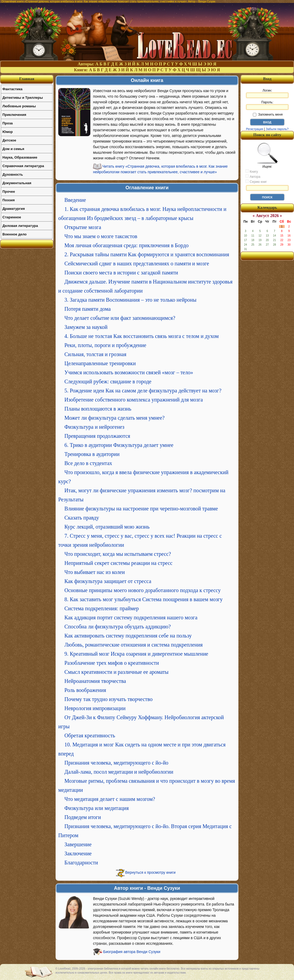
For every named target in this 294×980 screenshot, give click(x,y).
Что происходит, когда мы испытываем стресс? (118, 554)
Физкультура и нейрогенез (94, 427)
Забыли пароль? (277, 129)
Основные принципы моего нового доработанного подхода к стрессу (143, 590)
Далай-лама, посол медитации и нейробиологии (119, 772)
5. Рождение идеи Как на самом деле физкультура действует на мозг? (143, 391)
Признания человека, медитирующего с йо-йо (116, 763)
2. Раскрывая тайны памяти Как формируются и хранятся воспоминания (147, 254)
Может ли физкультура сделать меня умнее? (115, 418)
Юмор (8, 132)
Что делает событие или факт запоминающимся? (120, 318)
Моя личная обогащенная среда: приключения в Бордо (126, 245)
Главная (27, 79)
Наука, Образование (20, 157)
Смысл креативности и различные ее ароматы (116, 672)
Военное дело (15, 234)
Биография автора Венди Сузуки (132, 952)
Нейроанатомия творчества (95, 681)
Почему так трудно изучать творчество (109, 699)
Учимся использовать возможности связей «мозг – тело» (129, 372)
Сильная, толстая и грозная (95, 354)
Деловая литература (20, 226)
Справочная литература (23, 166)
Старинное (12, 217)
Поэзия (9, 200)
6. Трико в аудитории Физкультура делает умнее (119, 445)
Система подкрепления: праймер (102, 608)
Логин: (267, 93)
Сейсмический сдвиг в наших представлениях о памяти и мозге (137, 263)
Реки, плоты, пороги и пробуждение (105, 345)
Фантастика (12, 89)
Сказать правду (82, 518)
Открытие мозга (83, 227)
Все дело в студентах (88, 463)
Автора (253, 176)
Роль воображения (85, 690)
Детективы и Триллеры (23, 98)
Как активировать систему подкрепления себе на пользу (128, 636)
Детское (9, 140)
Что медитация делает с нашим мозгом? (110, 799)
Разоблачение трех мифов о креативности (112, 663)
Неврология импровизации (95, 708)
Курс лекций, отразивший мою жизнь (107, 527)
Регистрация (254, 129)
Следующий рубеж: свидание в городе (108, 381)
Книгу (252, 171)
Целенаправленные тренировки (100, 363)
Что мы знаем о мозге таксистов (101, 236)
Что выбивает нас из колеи (95, 572)
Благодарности (81, 863)
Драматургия (14, 209)
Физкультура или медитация (97, 808)
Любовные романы (19, 106)
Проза (8, 123)
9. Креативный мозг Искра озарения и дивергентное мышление (136, 654)
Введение (75, 200)
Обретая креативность (90, 735)
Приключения (14, 115)
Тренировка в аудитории (92, 454)
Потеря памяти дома (88, 309)
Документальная (17, 183)
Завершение (78, 844)
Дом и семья (13, 149)
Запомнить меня (268, 115)
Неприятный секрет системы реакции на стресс (118, 563)
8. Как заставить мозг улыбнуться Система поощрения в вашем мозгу (144, 599)
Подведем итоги (83, 817)
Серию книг (256, 182)
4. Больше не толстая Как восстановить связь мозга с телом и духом (142, 336)
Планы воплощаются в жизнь (98, 409)
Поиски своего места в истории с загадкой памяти (121, 273)
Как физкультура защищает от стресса (108, 581)
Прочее (9, 192)
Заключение (78, 853)
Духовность (13, 174)
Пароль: (267, 105)
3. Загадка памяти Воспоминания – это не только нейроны (130, 300)
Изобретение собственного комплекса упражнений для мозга (134, 400)
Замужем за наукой (86, 327)
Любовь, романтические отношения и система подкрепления (134, 645)
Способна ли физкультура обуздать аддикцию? (118, 627)
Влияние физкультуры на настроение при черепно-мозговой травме (141, 509)
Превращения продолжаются (97, 436)
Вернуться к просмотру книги (150, 872)
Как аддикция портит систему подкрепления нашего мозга (131, 617)
